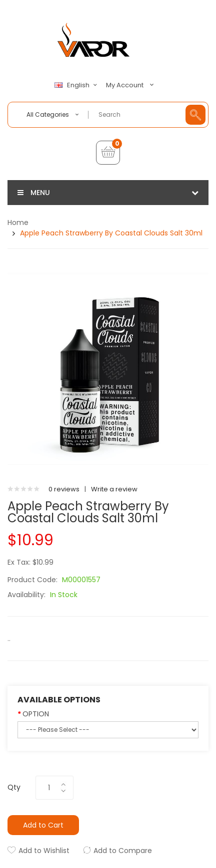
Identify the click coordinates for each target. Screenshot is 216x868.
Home (18, 222)
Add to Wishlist (44, 851)
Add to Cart (43, 825)
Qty (14, 787)
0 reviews (64, 489)
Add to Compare (123, 851)
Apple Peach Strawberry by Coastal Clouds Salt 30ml (111, 233)
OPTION (36, 714)
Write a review (114, 489)
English (77, 85)
